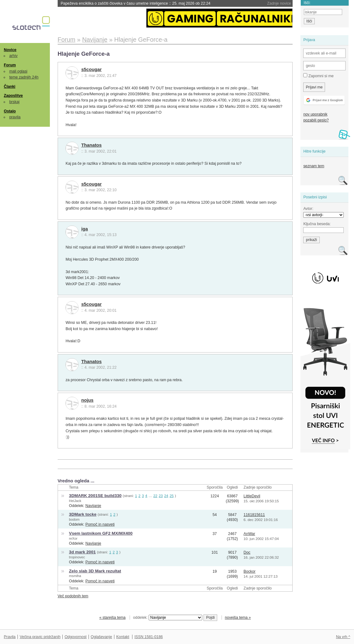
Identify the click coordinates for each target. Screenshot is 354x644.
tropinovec (77, 557)
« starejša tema (112, 618)
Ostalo (10, 111)
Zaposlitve (13, 96)
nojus (87, 400)
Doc (247, 552)
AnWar (249, 534)
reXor (73, 538)
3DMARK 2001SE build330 (95, 496)
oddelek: (168, 618)
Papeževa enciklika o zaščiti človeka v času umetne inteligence (136, 3)
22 (155, 496)
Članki (10, 87)
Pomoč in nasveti (100, 524)
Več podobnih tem (73, 596)
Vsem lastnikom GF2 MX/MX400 (101, 533)
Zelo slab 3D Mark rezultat (95, 571)
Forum (10, 65)
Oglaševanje (101, 637)
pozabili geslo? (316, 120)
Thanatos (92, 145)
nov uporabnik (315, 114)
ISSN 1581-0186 (148, 637)
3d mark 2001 (82, 552)
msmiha (75, 576)
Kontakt (123, 637)
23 (161, 496)
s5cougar (92, 69)
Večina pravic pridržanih (40, 637)
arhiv (14, 56)
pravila (15, 117)
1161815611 (254, 515)
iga (85, 229)
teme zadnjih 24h (24, 77)
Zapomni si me (318, 76)
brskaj (14, 102)
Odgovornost (76, 637)
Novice (10, 50)
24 (166, 496)
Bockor (250, 571)
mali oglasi (18, 71)
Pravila (10, 637)
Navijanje (93, 506)
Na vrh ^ (343, 637)
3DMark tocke (83, 514)
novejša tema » (238, 618)
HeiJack (75, 501)
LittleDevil (252, 496)
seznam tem (314, 166)
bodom (74, 519)
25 (172, 496)
